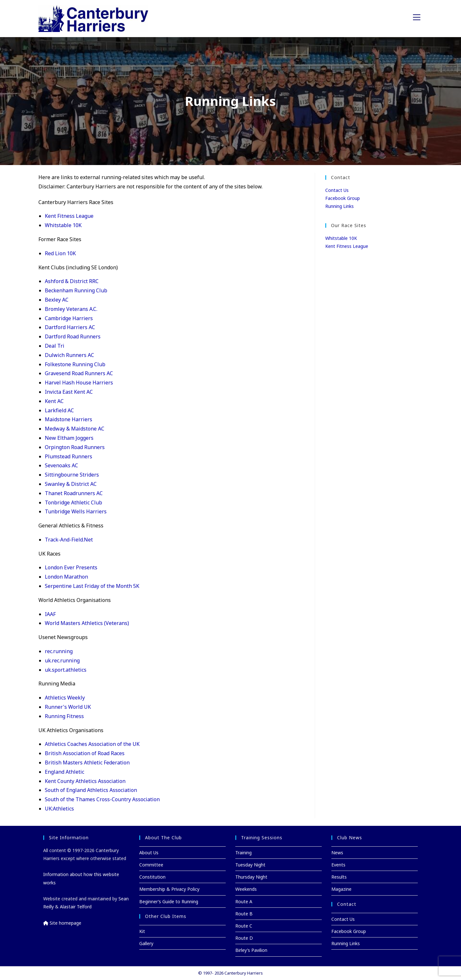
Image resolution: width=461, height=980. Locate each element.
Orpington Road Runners (75, 447)
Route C (244, 926)
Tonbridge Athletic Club (73, 502)
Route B (244, 914)
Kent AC (54, 401)
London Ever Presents (71, 567)
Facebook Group (343, 198)
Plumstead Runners (69, 456)
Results (339, 877)
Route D (244, 938)
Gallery (146, 943)
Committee (151, 865)
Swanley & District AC (71, 484)
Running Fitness (64, 716)
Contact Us (337, 190)
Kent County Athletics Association (85, 781)
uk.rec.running (62, 660)
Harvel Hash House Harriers (79, 383)
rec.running (59, 651)
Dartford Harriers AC (70, 327)
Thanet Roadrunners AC (74, 493)
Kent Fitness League (69, 216)
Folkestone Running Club (75, 364)
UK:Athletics (59, 809)
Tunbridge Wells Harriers (76, 511)
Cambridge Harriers (69, 318)
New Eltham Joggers (69, 438)
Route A (244, 901)
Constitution (152, 877)
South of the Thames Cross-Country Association (102, 799)
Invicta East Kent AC (69, 392)
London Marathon (66, 577)
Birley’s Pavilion (251, 950)
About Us (149, 853)
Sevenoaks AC (61, 465)
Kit (142, 931)
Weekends (246, 889)
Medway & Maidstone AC (75, 429)
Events (338, 865)
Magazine (341, 889)
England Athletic (65, 772)
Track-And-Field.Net (69, 540)
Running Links (340, 206)
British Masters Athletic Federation (87, 763)
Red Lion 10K (60, 253)
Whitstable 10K (63, 225)
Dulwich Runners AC (69, 355)
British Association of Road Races (85, 753)
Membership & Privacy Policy (169, 889)
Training (243, 853)
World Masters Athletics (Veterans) (87, 623)
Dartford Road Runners (73, 336)
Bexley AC (57, 300)
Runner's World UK (68, 707)
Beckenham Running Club (76, 290)
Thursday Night (251, 877)
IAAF (50, 614)
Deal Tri (55, 346)
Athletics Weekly (65, 698)
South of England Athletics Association (91, 790)
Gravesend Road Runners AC (79, 373)
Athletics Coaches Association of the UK (92, 744)
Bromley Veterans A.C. (71, 309)
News (337, 853)
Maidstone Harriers (69, 419)
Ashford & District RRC (72, 281)
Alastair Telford (76, 907)
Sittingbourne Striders (72, 475)
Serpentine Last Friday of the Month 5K (92, 586)
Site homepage (62, 923)
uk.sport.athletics (66, 670)
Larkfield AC (59, 410)
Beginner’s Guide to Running (169, 901)
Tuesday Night (250, 865)
